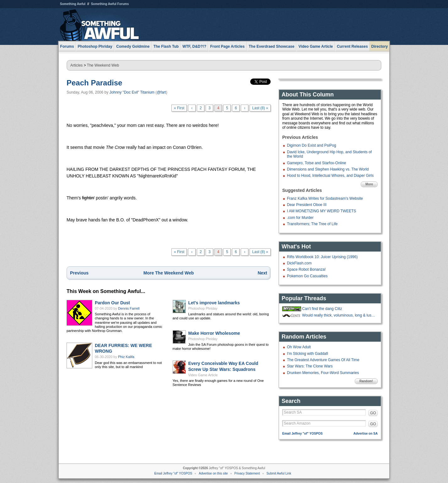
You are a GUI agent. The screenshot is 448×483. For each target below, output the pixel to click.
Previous (79, 273)
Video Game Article (203, 375)
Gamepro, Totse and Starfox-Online (317, 163)
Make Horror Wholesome (214, 333)
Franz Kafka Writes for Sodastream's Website (325, 198)
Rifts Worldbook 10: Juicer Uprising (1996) (322, 257)
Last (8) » (260, 108)
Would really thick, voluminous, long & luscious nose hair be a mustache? (339, 315)
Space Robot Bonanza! (306, 269)
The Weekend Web (103, 65)
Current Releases (352, 46)
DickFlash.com (299, 263)
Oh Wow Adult (299, 347)
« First (179, 108)
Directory (380, 46)
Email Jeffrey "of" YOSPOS (302, 434)
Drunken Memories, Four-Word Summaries (323, 373)
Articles (76, 65)
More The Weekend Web (169, 273)
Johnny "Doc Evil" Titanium (132, 92)
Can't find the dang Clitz (322, 309)
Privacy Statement (247, 473)
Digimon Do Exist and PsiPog (312, 145)
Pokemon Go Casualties (307, 276)
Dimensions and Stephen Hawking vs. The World (328, 169)
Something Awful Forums (110, 4)
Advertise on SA (366, 434)
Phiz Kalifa (126, 357)
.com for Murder (300, 218)
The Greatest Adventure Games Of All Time (323, 360)
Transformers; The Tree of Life (312, 224)
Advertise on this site (213, 473)
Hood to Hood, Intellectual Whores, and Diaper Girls (330, 176)
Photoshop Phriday (203, 308)
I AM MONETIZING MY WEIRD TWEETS (321, 211)
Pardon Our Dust (112, 303)
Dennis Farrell (129, 308)
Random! (366, 381)
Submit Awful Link (279, 473)
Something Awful (73, 4)
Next (262, 273)
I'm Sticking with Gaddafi (308, 354)
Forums (67, 46)
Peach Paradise (94, 83)
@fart (161, 92)
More (369, 184)
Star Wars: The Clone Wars (310, 366)
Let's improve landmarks (214, 303)
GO (373, 413)
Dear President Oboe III (307, 205)
